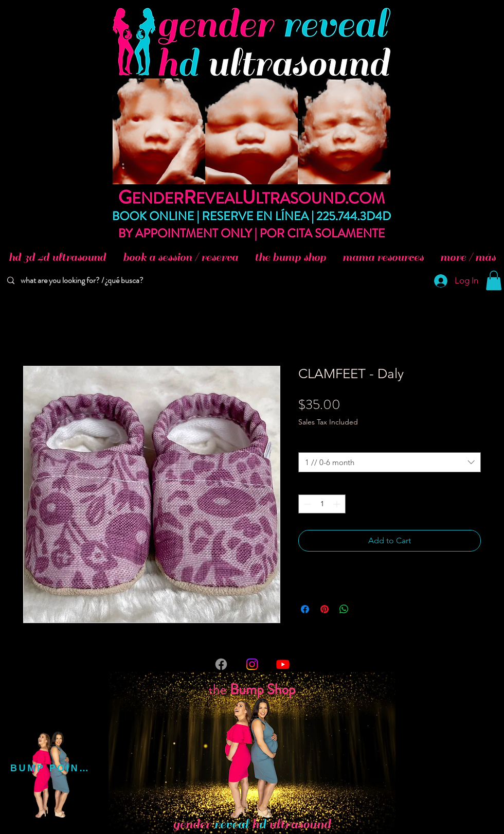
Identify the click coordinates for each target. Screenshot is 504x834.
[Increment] (338, 504)
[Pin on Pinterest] (325, 609)
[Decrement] (306, 504)
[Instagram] (252, 664)
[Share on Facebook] (305, 609)
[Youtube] (283, 664)
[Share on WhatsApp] (344, 609)
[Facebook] (221, 664)
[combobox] (390, 462)
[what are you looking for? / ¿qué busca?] (84, 281)
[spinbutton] (322, 504)
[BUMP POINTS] (51, 768)
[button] (494, 280)
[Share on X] (364, 609)
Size (307, 442)
